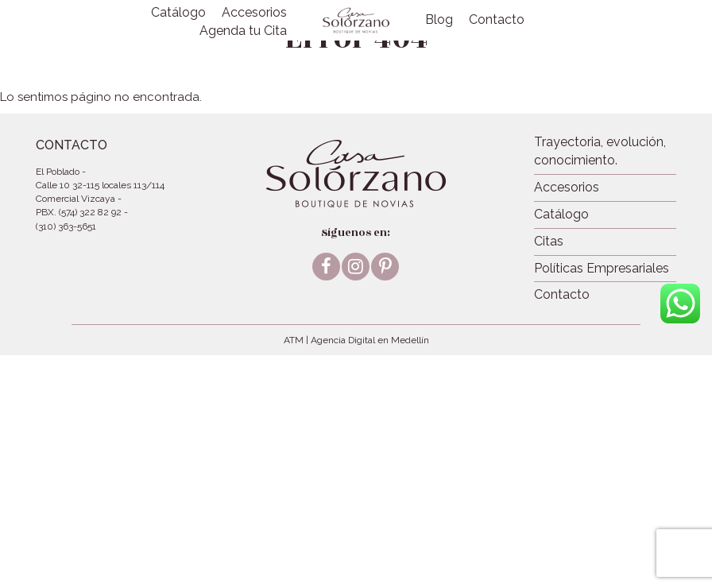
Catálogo (178, 12)
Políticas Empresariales (602, 268)
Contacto (497, 19)
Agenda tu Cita (243, 31)
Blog (439, 19)
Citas (549, 241)
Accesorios (254, 12)
